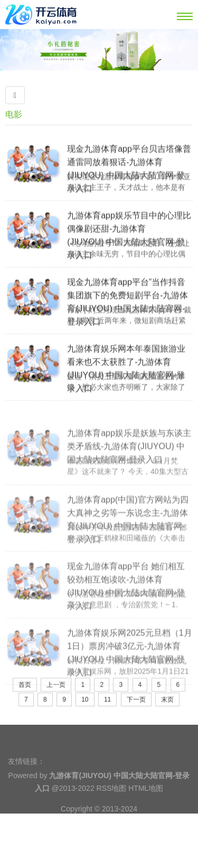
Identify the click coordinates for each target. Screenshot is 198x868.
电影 (14, 114)
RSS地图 (112, 801)
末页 (167, 713)
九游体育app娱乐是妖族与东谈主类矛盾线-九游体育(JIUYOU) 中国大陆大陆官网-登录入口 (129, 472)
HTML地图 (146, 801)
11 (107, 713)
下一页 (136, 713)
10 (85, 713)
